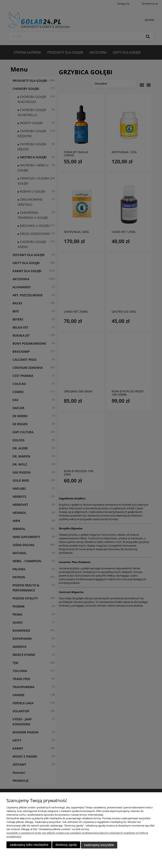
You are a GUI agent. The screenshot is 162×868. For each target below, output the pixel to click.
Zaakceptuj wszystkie (99, 845)
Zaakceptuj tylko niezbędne (29, 845)
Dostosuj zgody (66, 845)
